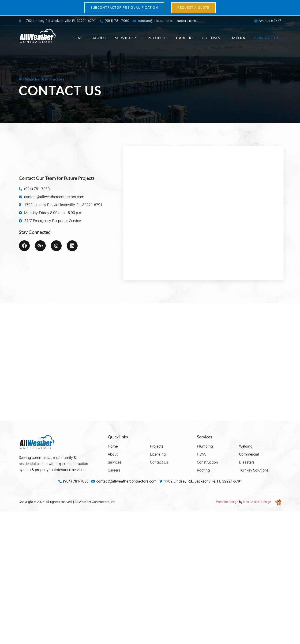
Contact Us (269, 38)
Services (139, 38)
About (115, 38)
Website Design (227, 502)
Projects (168, 38)
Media (243, 38)
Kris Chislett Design (257, 502)
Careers (193, 38)
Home (95, 38)
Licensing (219, 38)
